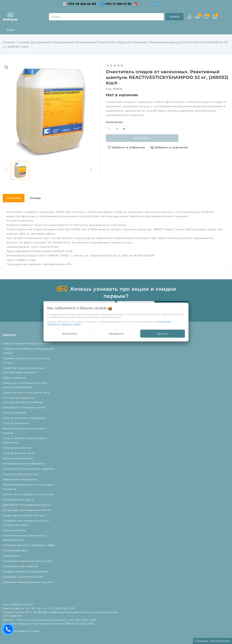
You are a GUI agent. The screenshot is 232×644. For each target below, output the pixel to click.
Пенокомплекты (15, 530)
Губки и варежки (16, 378)
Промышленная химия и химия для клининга (28, 487)
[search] (175, 17)
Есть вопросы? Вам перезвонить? (9, 630)
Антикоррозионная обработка (25, 464)
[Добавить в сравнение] (169, 147)
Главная (9, 42)
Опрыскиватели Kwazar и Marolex (27, 343)
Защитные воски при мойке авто (27, 393)
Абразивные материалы (20, 479)
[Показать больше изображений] (6, 67)
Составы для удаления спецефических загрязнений (56, 42)
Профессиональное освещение (26, 571)
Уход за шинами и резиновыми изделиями (25, 440)
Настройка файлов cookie (21, 631)
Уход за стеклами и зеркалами (25, 418)
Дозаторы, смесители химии (23, 577)
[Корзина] (214, 17)
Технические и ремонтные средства (29, 469)
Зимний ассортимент (18, 458)
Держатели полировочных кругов (27, 505)
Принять (163, 334)
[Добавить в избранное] (126, 147)
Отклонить (70, 334)
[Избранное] (206, 17)
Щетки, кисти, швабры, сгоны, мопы (29, 494)
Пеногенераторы (15, 550)
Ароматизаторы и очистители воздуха (24, 431)
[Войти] (189, 17)
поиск (56, 17)
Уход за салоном (15, 413)
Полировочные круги (19, 500)
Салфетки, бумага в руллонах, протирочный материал (24, 370)
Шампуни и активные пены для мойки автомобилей (25, 385)
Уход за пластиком (16, 423)
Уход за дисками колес (19, 453)
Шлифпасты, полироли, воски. (25, 407)
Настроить (116, 334)
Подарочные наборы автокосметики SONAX (29, 351)
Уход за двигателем (17, 448)
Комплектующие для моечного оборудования (25, 538)
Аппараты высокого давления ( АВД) (29, 545)
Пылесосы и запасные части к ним (28, 561)
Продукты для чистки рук (21, 474)
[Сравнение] (198, 17)
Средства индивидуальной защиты (28, 582)
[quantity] (117, 129)
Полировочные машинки (21, 566)
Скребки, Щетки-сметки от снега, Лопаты (27, 361)
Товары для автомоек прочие (24, 515)
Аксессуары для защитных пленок (27, 510)
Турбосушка (12, 556)
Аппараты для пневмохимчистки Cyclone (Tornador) (26, 523)
